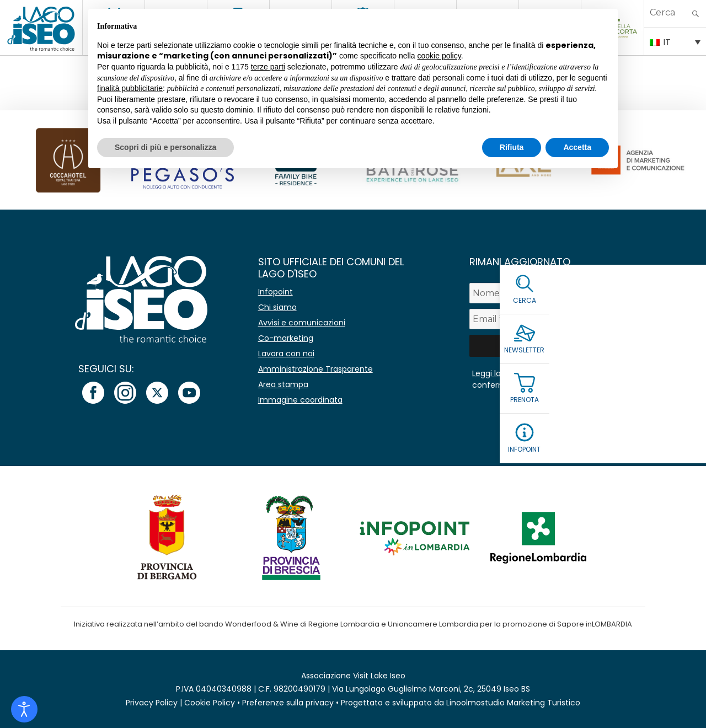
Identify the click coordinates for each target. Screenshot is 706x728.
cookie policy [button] (439, 56)
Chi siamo (277, 307)
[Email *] (561, 319)
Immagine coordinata (300, 400)
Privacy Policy (152, 703)
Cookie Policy (210, 703)
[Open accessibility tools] (24, 709)
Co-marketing (286, 338)
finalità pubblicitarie (130, 88)
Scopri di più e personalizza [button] (165, 147)
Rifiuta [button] (512, 147)
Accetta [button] (577, 147)
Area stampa (283, 384)
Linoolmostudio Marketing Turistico (513, 703)
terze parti (268, 67)
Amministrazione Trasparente (315, 369)
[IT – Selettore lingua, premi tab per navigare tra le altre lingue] (675, 41)
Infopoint (276, 292)
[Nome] (561, 293)
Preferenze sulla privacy (288, 703)
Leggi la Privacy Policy (514, 373)
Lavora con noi (286, 354)
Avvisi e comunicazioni (302, 323)
